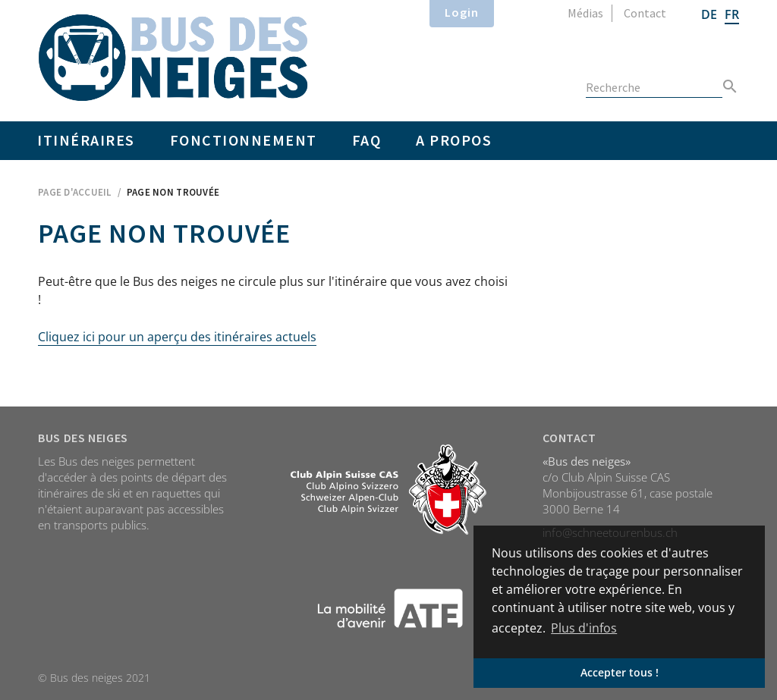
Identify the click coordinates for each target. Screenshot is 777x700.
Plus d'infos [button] (584, 628)
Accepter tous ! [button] (620, 672)
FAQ (367, 140)
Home (173, 58)
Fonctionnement (244, 140)
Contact (645, 13)
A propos (454, 140)
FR (732, 14)
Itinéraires (86, 140)
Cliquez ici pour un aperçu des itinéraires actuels (177, 337)
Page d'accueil (75, 192)
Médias (585, 13)
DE (709, 14)
